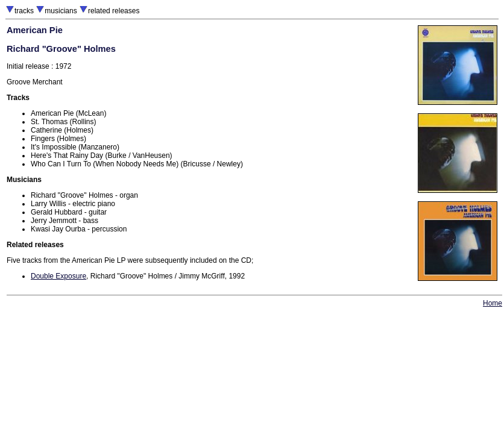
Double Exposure (58, 276)
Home (493, 303)
